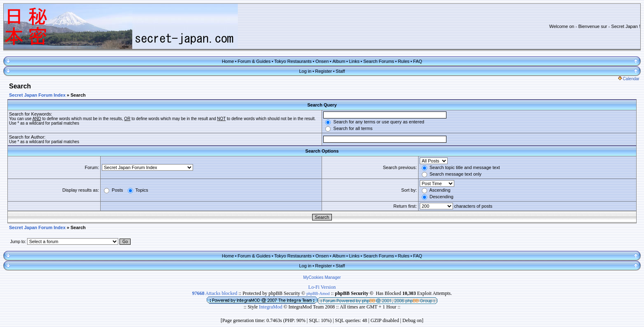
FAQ (418, 61)
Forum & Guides (254, 61)
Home (228, 61)
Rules (404, 61)
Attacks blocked (215, 293)
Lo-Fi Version (322, 287)
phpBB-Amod (318, 293)
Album (339, 61)
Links (354, 61)
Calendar (629, 79)
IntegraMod (271, 307)
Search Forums (378, 61)
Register (323, 71)
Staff (340, 71)
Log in (305, 71)
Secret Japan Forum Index (37, 95)
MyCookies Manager (322, 277)
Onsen (322, 61)
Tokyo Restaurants (293, 61)
